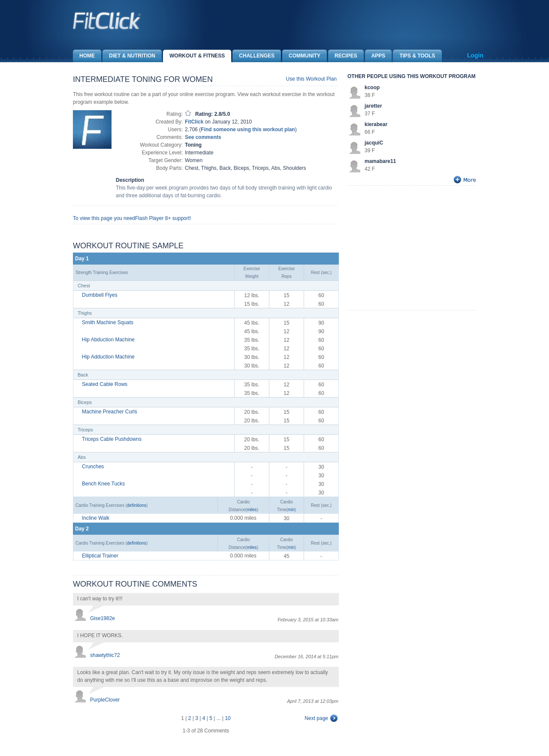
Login (475, 55)
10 (228, 718)
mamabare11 (380, 161)
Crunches (93, 467)
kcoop (372, 87)
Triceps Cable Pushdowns (112, 439)
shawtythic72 (105, 655)
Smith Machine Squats (108, 322)
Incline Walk (96, 518)
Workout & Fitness (194, 56)
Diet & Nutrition (129, 56)
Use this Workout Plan (312, 79)
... (219, 718)
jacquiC (374, 143)
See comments (203, 137)
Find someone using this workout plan (248, 130)
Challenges (253, 56)
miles (252, 510)
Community (301, 56)
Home (84, 56)
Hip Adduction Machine (108, 357)
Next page (316, 718)
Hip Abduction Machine (108, 340)
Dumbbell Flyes (100, 295)
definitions (137, 505)
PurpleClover (105, 700)
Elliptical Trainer (100, 556)
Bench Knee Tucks (103, 484)
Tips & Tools (414, 56)
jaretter (373, 106)
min (291, 510)
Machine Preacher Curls (110, 412)
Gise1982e (103, 618)
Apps (375, 56)
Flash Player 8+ (153, 218)
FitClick (194, 122)
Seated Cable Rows (105, 384)
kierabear (376, 124)
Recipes (343, 56)
